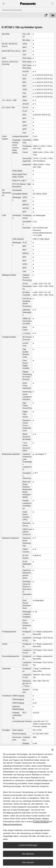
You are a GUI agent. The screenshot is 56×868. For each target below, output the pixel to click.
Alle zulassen (28, 862)
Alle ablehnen (28, 854)
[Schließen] (52, 750)
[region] (28, 807)
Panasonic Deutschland (12, 10)
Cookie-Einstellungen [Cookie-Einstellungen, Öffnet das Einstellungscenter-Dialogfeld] (28, 845)
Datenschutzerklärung (12, 824)
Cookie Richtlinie (41, 822)
